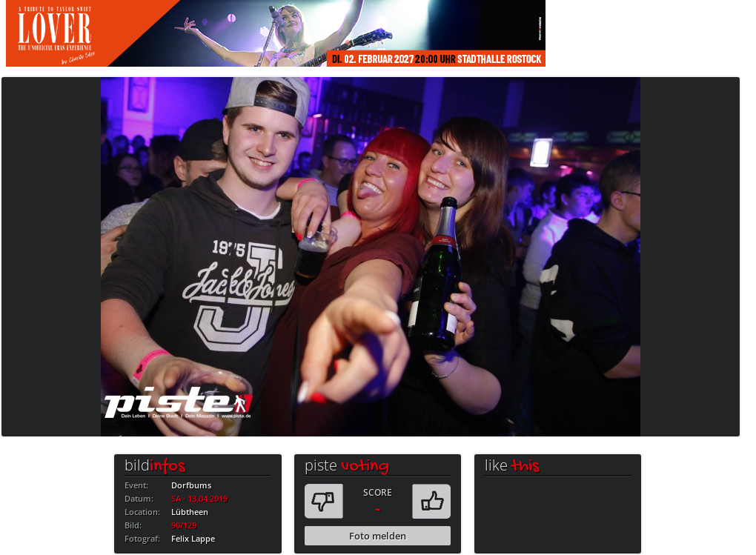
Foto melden (378, 536)
